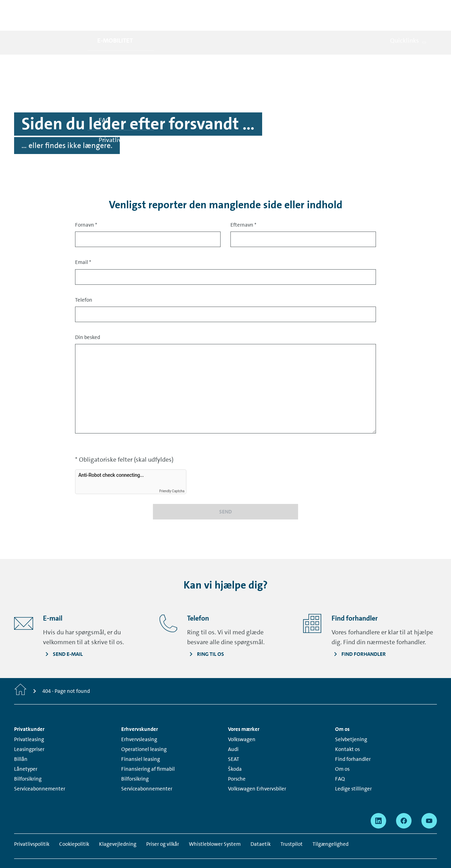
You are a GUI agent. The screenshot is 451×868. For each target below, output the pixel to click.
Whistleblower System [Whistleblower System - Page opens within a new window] (215, 829)
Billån (21, 744)
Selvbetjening (351, 724)
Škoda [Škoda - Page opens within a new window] (235, 753)
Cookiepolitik (74, 829)
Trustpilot (292, 829)
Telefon (84, 284)
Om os (342, 753)
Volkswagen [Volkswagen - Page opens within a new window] (242, 724)
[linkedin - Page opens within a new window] (378, 805)
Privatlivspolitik (32, 829)
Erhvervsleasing (139, 724)
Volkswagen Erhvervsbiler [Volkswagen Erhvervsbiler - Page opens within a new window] (257, 773)
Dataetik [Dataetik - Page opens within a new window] (261, 829)
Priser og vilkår (163, 829)
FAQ (340, 763)
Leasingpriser (29, 734)
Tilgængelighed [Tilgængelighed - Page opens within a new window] (330, 829)
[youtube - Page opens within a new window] (429, 805)
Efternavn (243, 209)
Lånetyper (26, 753)
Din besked (88, 322)
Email (83, 247)
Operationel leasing (144, 734)
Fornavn (86, 209)
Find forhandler (353, 744)
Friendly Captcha (172, 476)
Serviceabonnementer (40, 773)
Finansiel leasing (141, 744)
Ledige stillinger (353, 773)
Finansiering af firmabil (148, 753)
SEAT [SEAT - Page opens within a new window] (234, 744)
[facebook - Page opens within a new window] (404, 805)
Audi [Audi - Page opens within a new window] (233, 734)
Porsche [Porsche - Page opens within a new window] (237, 763)
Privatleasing (29, 724)
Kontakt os (347, 734)
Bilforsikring (28, 763)
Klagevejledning (118, 829)
